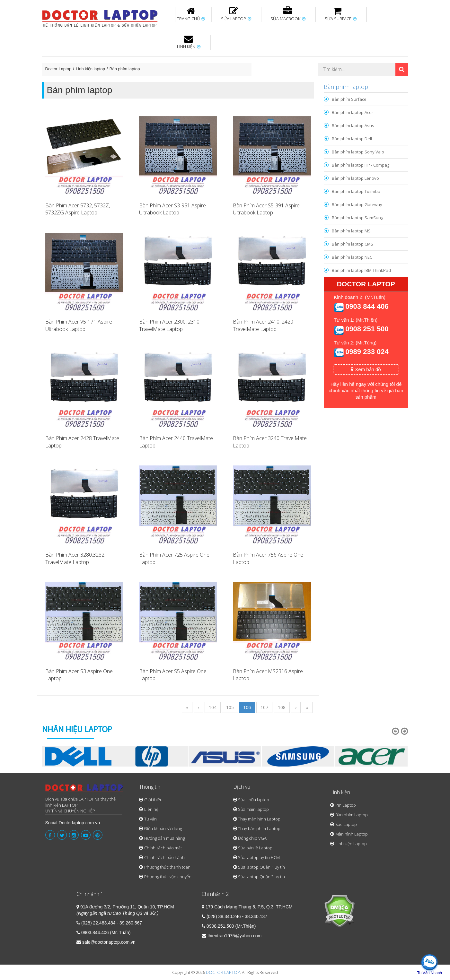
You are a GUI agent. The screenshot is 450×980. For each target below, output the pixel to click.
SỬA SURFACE (341, 14)
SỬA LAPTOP (236, 14)
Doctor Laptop (58, 69)
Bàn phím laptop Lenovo (355, 178)
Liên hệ (151, 809)
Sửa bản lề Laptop (255, 848)
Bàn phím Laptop (352, 815)
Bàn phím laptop (125, 69)
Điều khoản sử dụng (163, 828)
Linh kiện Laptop (351, 844)
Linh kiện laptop (90, 69)
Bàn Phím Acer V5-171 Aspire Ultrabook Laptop (79, 325)
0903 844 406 (367, 306)
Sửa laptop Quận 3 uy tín (261, 877)
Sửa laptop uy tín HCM (259, 857)
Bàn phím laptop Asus (353, 126)
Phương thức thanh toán (167, 867)
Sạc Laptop (346, 824)
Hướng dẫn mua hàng (164, 838)
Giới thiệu (153, 800)
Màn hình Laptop (352, 834)
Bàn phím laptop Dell (352, 139)
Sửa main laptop (253, 809)
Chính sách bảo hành (164, 857)
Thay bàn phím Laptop (259, 828)
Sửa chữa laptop (254, 800)
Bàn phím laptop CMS (353, 244)
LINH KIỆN (189, 42)
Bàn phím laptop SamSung (357, 218)
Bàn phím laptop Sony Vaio (358, 152)
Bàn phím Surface (349, 99)
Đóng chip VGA (252, 838)
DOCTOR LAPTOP (223, 972)
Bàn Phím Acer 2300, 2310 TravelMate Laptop (169, 325)
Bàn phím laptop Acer (353, 112)
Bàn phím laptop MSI (352, 231)
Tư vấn (150, 819)
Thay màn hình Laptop (259, 819)
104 (213, 707)
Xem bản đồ (366, 369)
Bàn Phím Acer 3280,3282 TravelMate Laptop (75, 558)
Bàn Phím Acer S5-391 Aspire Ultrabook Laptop (266, 209)
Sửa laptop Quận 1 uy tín (261, 867)
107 (264, 707)
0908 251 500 (367, 329)
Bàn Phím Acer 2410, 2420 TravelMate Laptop (263, 325)
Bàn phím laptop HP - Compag (361, 165)
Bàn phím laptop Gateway (357, 204)
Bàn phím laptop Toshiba (356, 191)
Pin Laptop (346, 805)
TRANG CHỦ (191, 14)
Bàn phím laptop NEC (352, 257)
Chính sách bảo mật (163, 848)
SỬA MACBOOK (288, 14)
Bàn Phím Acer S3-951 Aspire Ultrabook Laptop (172, 209)
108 (282, 707)
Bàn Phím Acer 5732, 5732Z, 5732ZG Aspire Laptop (78, 209)
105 (230, 707)
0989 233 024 (367, 352)
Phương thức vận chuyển (168, 877)
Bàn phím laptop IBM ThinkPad (361, 270)
